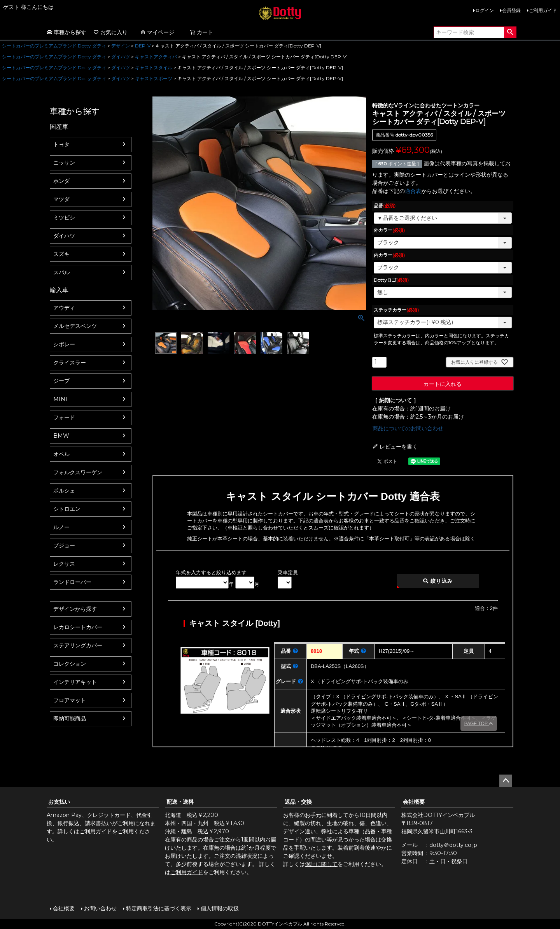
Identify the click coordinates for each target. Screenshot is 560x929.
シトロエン (67, 509)
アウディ (64, 308)
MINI (60, 399)
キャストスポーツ (154, 78)
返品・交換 (298, 802)
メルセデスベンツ (75, 326)
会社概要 (414, 802)
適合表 (413, 191)
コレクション (70, 664)
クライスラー (70, 363)
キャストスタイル (154, 67)
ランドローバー (72, 582)
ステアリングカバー (78, 645)
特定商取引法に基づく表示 (159, 908)
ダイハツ (121, 57)
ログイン (485, 10)
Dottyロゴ (391, 280)
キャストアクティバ (156, 57)
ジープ (61, 381)
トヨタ (61, 144)
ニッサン (64, 163)
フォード (64, 417)
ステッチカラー (396, 310)
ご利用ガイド (543, 10)
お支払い (59, 802)
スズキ (61, 254)
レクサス (64, 564)
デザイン (121, 46)
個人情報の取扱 (220, 908)
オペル (61, 454)
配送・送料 (180, 802)
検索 (510, 32)
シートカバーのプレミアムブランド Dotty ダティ (54, 46)
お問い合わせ (100, 908)
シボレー (64, 344)
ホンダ (61, 181)
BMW (61, 436)
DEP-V (143, 46)
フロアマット (70, 700)
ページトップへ (506, 781)
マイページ (157, 32)
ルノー (61, 527)
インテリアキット (75, 682)
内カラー (389, 255)
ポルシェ (64, 491)
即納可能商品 (70, 719)
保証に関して (321, 864)
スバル (61, 272)
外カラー (389, 230)
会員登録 (511, 10)
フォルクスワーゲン (78, 472)
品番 (385, 206)
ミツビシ (64, 217)
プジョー (64, 545)
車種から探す (66, 32)
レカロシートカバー (78, 627)
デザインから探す (75, 609)
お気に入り (110, 32)
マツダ (61, 199)
